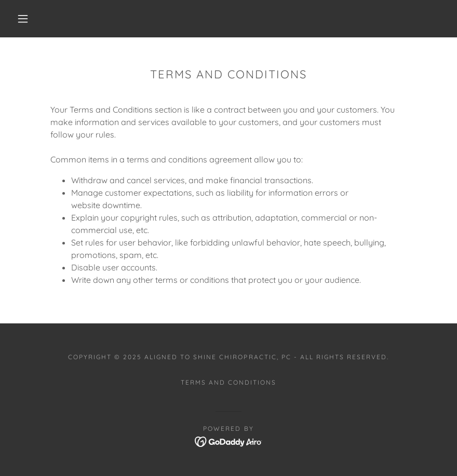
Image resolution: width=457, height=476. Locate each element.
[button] (23, 19)
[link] (229, 441)
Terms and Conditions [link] (228, 382)
